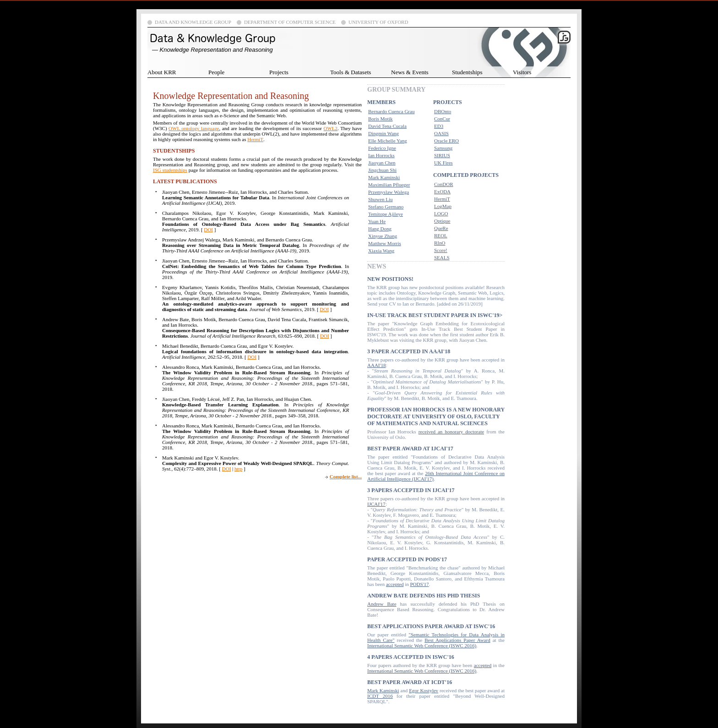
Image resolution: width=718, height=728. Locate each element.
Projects (279, 72)
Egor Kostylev (424, 690)
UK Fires (443, 163)
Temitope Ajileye (386, 214)
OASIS (441, 133)
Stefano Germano (386, 207)
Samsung (443, 148)
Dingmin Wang (383, 133)
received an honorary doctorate (451, 432)
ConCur (442, 119)
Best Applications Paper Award (457, 640)
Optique (442, 221)
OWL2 (331, 128)
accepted (395, 584)
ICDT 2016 (380, 696)
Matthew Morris (385, 243)
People (216, 72)
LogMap (443, 206)
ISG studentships (170, 170)
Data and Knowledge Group (193, 22)
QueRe (441, 228)
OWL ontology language (194, 128)
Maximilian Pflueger (389, 185)
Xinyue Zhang (383, 236)
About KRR (162, 72)
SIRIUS (442, 155)
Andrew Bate (382, 604)
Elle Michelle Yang (388, 141)
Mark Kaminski (384, 177)
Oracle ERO (446, 141)
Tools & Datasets (351, 72)
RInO (440, 243)
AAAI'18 (376, 365)
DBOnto (443, 111)
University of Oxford (378, 22)
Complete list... (346, 476)
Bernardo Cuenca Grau (391, 111)
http (238, 469)
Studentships (467, 72)
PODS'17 (419, 584)
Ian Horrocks (381, 155)
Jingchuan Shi (382, 170)
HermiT (255, 139)
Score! (441, 250)
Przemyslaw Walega (389, 192)
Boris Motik (380, 119)
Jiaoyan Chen (382, 163)
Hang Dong (380, 229)
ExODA (442, 192)
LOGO (441, 213)
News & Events (410, 72)
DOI (208, 230)
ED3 (439, 126)
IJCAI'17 (376, 504)
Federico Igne (382, 148)
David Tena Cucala (387, 126)
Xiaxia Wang (381, 251)
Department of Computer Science (290, 22)
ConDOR (444, 184)
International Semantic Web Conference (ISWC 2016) (422, 646)
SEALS (442, 257)
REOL (441, 235)
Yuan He (377, 221)
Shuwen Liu (380, 199)
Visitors (522, 72)
